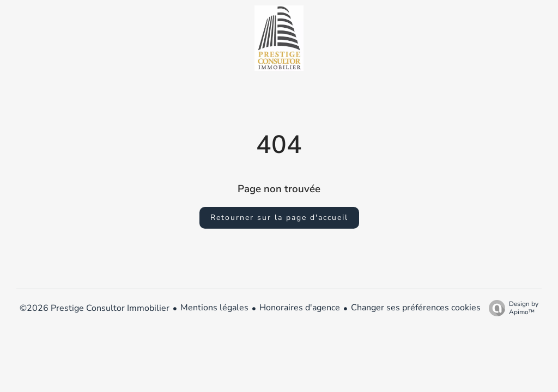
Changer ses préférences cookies (416, 308)
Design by (511, 308)
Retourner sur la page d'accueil (279, 218)
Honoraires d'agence (300, 308)
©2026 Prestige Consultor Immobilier (95, 308)
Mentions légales (214, 308)
